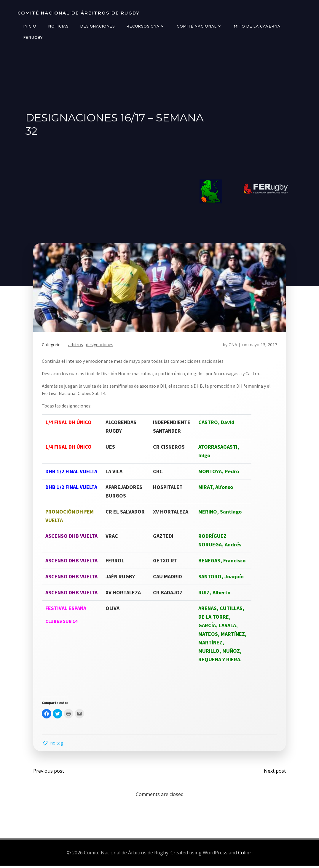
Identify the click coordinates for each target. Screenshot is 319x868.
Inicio (30, 26)
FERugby (33, 37)
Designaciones (97, 26)
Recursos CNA (145, 26)
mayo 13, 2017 (262, 346)
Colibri (245, 855)
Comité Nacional (199, 26)
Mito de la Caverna (257, 26)
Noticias (58, 26)
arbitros (76, 346)
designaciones (100, 346)
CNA (232, 346)
